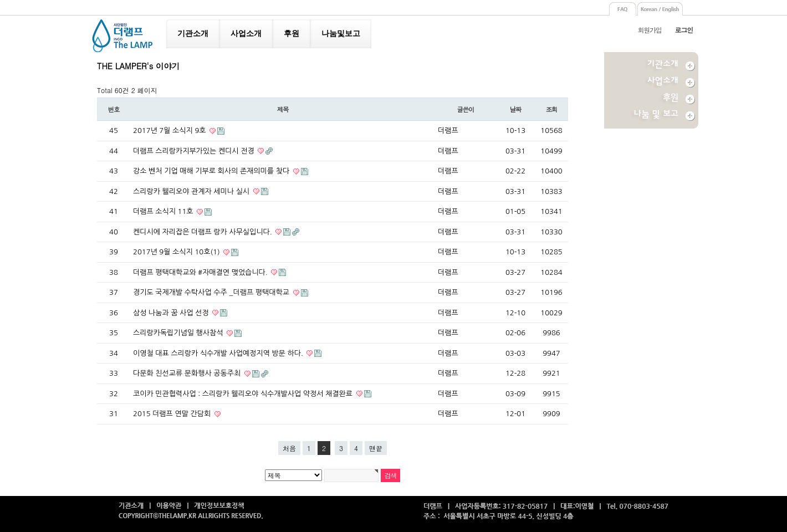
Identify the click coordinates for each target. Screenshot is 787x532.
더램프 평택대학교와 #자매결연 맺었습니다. (201, 272)
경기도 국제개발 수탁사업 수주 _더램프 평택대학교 (212, 292)
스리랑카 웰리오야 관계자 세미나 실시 (192, 191)
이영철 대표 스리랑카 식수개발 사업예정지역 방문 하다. (219, 353)
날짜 (516, 109)
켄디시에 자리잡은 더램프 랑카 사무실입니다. (203, 232)
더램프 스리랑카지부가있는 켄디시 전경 (195, 151)
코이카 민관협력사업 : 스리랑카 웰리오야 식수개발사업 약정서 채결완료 (244, 394)
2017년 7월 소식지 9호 (170, 131)
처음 (289, 448)
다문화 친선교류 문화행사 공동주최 (188, 373)
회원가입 (649, 30)
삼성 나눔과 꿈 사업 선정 (172, 313)
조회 (552, 109)
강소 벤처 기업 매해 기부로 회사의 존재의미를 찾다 (212, 171)
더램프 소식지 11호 (164, 211)
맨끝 (376, 448)
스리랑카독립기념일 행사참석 (179, 333)
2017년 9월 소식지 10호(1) (177, 252)
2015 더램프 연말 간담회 (173, 414)
